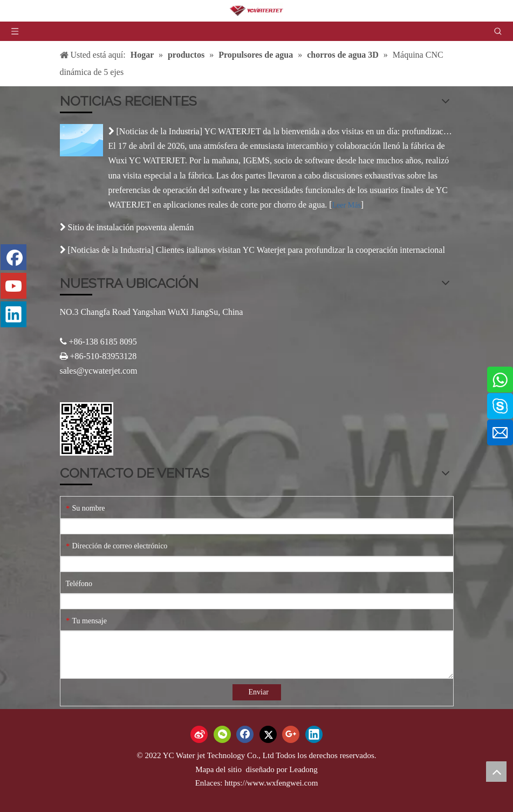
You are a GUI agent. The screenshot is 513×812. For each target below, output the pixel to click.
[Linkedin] (13, 314)
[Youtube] (13, 286)
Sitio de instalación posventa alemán (131, 227)
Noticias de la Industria (159, 131)
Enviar (259, 692)
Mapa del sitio (220, 769)
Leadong (303, 769)
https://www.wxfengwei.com (271, 783)
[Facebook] (13, 257)
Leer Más (347, 205)
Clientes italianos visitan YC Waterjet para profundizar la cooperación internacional (300, 250)
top (496, 772)
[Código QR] (87, 429)
